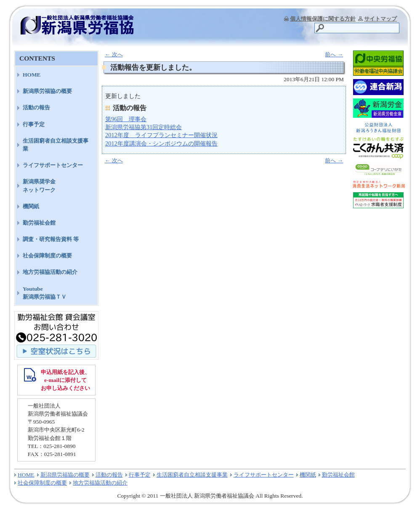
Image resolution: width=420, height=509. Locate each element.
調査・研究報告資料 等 (51, 239)
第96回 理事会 (126, 119)
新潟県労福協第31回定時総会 (144, 127)
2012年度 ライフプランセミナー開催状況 (161, 135)
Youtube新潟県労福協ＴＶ (45, 293)
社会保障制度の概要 (47, 256)
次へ (114, 54)
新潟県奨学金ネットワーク (39, 186)
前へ (334, 54)
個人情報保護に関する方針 (323, 19)
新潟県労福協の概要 (47, 91)
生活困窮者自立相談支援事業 (56, 145)
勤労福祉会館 (39, 223)
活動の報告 (36, 107)
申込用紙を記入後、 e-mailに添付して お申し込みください (65, 380)
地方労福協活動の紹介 (50, 272)
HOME (32, 75)
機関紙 (31, 206)
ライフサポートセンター (53, 165)
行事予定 (34, 124)
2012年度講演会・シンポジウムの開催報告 (161, 143)
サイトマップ (380, 19)
